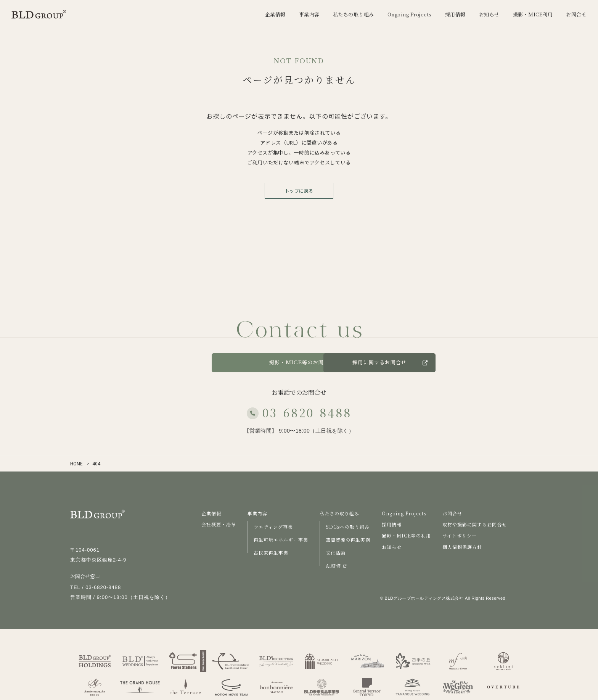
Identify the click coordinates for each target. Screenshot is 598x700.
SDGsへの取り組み (348, 527)
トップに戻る (299, 191)
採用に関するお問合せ (428, 363)
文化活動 (336, 553)
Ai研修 (336, 566)
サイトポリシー (460, 535)
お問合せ (181, 363)
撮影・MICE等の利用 (406, 535)
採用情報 (392, 524)
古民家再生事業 (271, 553)
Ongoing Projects (404, 513)
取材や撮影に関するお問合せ (475, 524)
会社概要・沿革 (219, 524)
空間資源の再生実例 (348, 540)
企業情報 (211, 513)
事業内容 (257, 513)
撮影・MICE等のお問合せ (299, 363)
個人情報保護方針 (462, 547)
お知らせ (392, 547)
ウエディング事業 (273, 527)
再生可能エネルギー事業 (281, 540)
